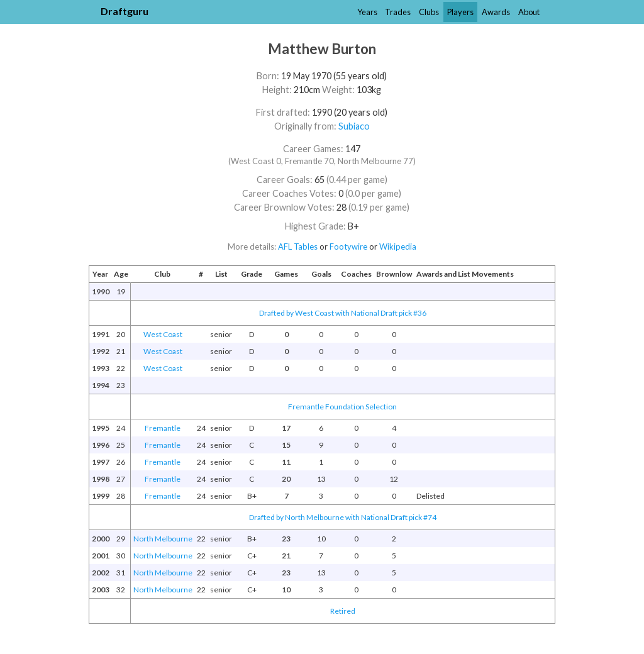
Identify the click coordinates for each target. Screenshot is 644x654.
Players (460, 12)
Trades (398, 12)
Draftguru (125, 11)
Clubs (429, 12)
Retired (343, 611)
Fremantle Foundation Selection (342, 407)
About (529, 12)
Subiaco (354, 126)
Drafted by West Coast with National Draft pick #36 (343, 313)
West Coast (163, 334)
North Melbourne (163, 539)
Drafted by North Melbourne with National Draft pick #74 (343, 517)
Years (367, 12)
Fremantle (163, 428)
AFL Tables (298, 247)
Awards (496, 12)
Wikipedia (398, 247)
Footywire (348, 247)
